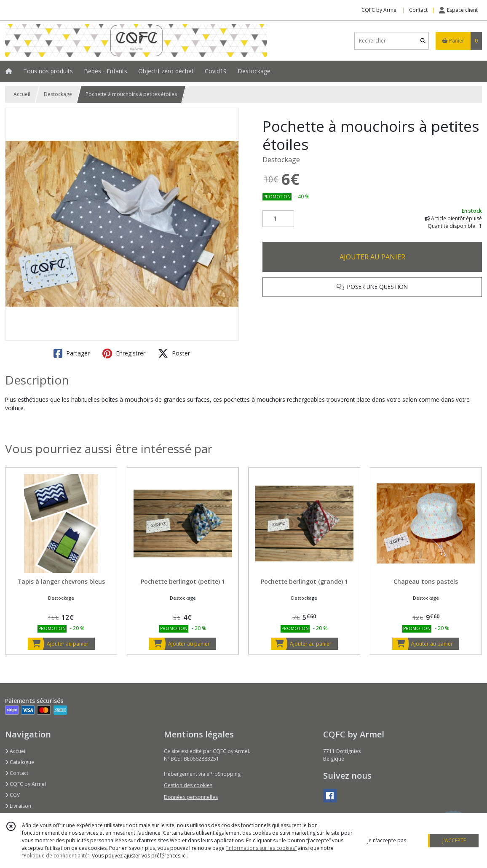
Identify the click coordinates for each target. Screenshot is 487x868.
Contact (418, 10)
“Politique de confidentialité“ (56, 856)
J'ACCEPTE (454, 840)
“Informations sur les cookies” (261, 848)
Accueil (22, 94)
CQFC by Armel (25, 784)
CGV (12, 795)
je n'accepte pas (387, 840)
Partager (72, 353)
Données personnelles (191, 797)
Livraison (18, 806)
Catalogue (20, 762)
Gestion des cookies (188, 785)
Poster (174, 353)
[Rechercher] (423, 41)
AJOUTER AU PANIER (372, 257)
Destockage (58, 94)
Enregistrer (124, 353)
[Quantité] (278, 219)
